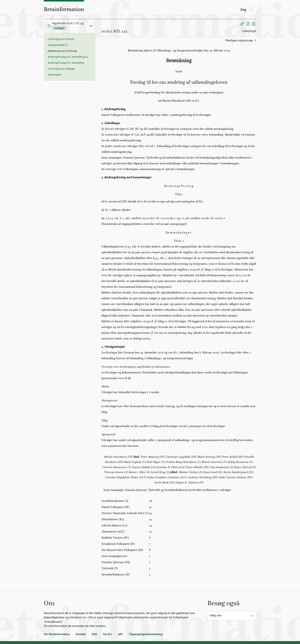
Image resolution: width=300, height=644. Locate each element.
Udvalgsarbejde (58, 45)
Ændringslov (55, 75)
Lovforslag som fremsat (61, 39)
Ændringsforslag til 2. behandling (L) (68, 57)
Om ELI (108, 634)
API (120, 634)
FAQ (94, 634)
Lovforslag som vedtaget (61, 69)
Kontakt (81, 634)
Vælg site (215, 615)
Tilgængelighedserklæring (146, 634)
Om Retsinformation (57, 634)
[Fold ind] (91, 26)
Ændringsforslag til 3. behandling (66, 63)
